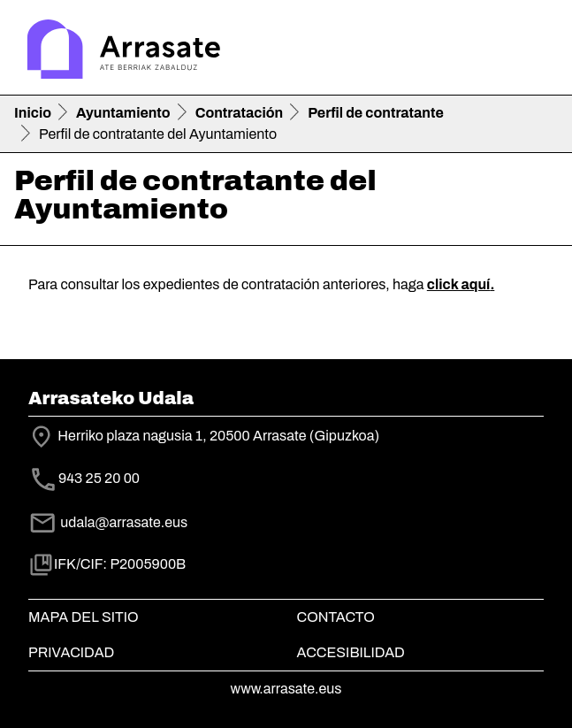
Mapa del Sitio (84, 617)
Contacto (336, 617)
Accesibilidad (351, 652)
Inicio (33, 113)
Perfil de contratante (376, 113)
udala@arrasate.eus (108, 522)
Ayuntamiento (123, 113)
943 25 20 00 (99, 479)
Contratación (239, 113)
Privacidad (71, 652)
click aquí (459, 284)
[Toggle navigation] (533, 51)
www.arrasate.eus (286, 689)
